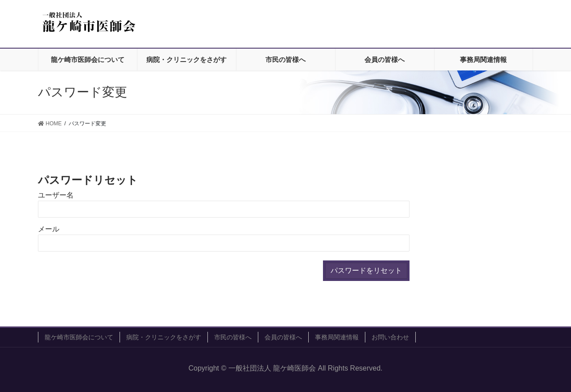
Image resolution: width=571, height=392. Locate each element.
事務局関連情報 (337, 337)
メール (49, 229)
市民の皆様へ (233, 337)
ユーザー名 (56, 195)
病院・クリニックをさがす (164, 337)
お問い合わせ (390, 337)
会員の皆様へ (283, 337)
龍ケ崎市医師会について (79, 337)
